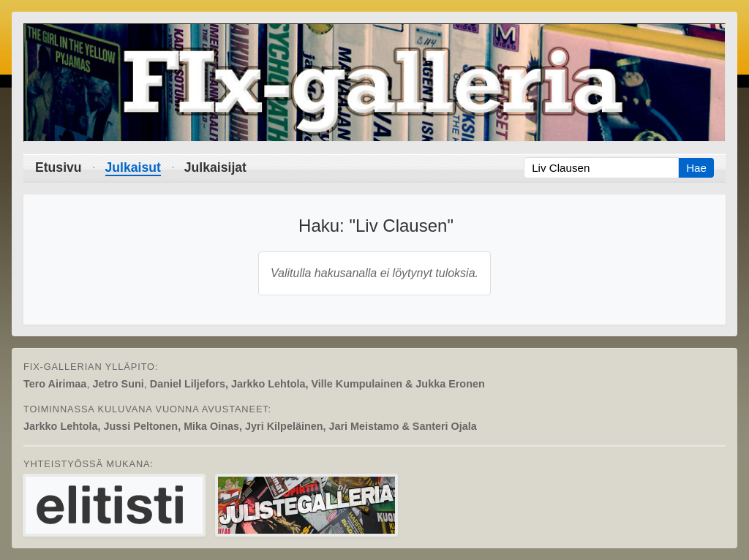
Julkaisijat (215, 167)
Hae (696, 168)
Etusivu (59, 167)
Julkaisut (133, 167)
